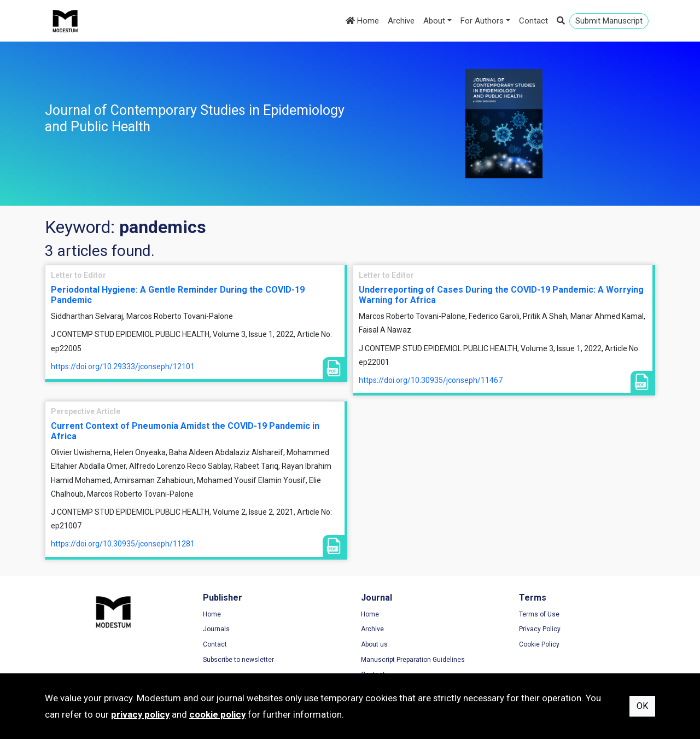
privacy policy (140, 714)
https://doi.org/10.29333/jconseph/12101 (123, 366)
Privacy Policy (540, 629)
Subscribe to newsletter (238, 660)
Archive (401, 21)
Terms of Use (539, 614)
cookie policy (217, 714)
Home (362, 21)
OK (642, 706)
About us (374, 644)
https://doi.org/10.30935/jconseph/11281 (123, 544)
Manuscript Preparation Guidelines (413, 660)
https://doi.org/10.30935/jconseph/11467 (431, 380)
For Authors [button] (482, 21)
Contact (533, 21)
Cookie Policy (539, 644)
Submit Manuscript (609, 21)
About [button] (434, 21)
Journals (216, 629)
